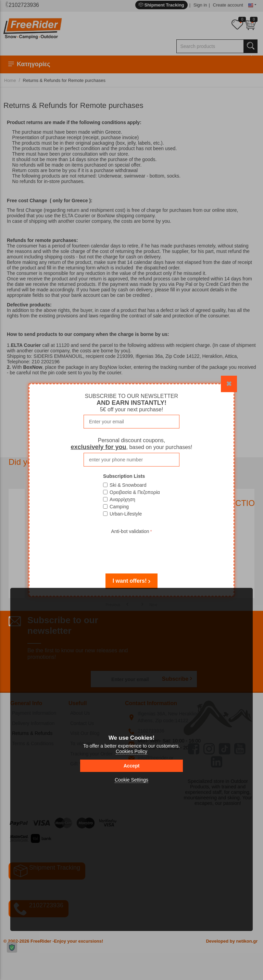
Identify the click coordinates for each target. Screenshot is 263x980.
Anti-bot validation (130, 531)
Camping (119, 507)
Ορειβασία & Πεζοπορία (135, 492)
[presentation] (131, 549)
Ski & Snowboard (128, 485)
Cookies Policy (131, 751)
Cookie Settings (131, 780)
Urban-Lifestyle (126, 514)
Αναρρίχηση (122, 499)
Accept (132, 766)
